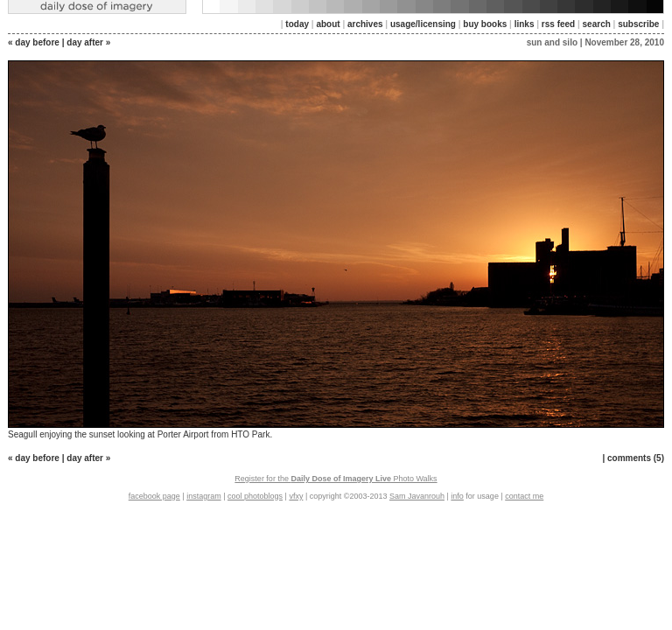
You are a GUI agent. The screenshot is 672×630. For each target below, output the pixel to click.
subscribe (638, 24)
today (297, 24)
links (525, 24)
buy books (485, 24)
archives (365, 24)
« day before (34, 42)
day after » (88, 42)
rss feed (558, 24)
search (597, 24)
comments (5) (636, 458)
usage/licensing (423, 24)
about (328, 24)
